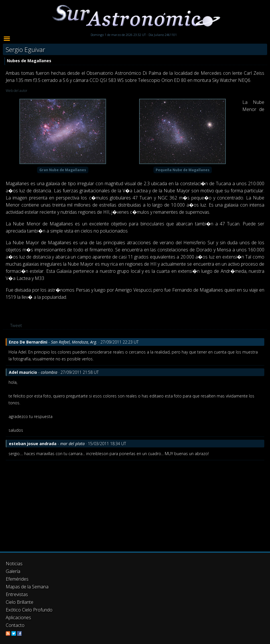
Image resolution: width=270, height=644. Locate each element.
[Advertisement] (135, 503)
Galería (13, 571)
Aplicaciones (18, 617)
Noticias (14, 564)
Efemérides (17, 579)
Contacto (15, 625)
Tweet (16, 325)
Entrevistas (17, 594)
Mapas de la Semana (27, 587)
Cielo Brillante (20, 602)
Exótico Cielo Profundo (29, 610)
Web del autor (17, 91)
